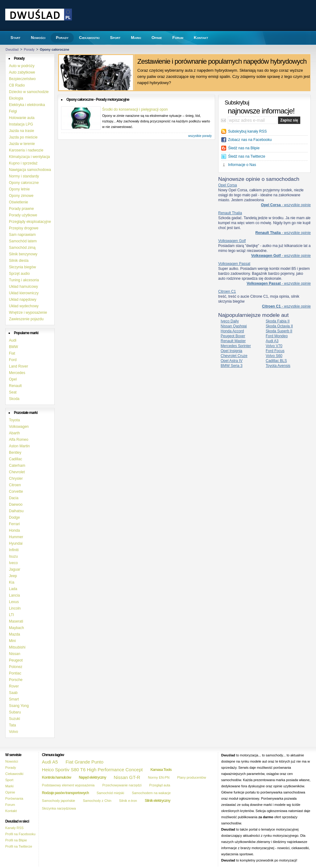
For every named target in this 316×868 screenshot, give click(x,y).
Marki (9, 786)
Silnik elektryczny (158, 801)
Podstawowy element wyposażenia (68, 785)
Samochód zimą (22, 248)
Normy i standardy (24, 176)
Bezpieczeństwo (22, 79)
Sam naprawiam (22, 235)
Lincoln (15, 608)
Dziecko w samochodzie (29, 92)
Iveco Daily (230, 321)
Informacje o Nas (242, 165)
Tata (12, 725)
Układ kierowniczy (24, 293)
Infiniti (14, 550)
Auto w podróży (22, 66)
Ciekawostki (14, 774)
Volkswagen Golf (232, 241)
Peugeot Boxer (233, 336)
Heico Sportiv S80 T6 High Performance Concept (92, 770)
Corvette (16, 491)
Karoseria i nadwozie (26, 150)
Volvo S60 (274, 356)
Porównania (14, 798)
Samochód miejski (110, 793)
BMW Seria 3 (232, 366)
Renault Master (233, 341)
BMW (13, 347)
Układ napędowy (23, 300)
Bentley (15, 453)
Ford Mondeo (277, 336)
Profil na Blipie (16, 840)
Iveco (13, 563)
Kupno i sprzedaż (23, 163)
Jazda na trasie (21, 131)
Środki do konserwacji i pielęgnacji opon (135, 109)
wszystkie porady (200, 136)
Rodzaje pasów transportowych (65, 793)
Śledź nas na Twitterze (247, 156)
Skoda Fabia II (278, 321)
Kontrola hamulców (56, 777)
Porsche (16, 680)
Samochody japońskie (59, 801)
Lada (13, 589)
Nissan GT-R (127, 777)
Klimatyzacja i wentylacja (29, 157)
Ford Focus (275, 351)
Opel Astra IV (232, 361)
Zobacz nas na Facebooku (250, 140)
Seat (13, 392)
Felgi (13, 111)
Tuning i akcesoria (24, 280)
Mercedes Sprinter (236, 346)
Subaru (15, 712)
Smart (14, 699)
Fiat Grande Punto (85, 762)
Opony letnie (19, 189)
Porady (29, 49)
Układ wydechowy (24, 306)
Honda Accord (232, 331)
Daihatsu (16, 511)
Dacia (14, 498)
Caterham (17, 466)
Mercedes (17, 373)
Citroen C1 (227, 291)
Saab (13, 693)
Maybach (17, 628)
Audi (13, 340)
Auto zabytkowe (22, 72)
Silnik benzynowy (23, 254)
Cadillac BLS (276, 361)
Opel (13, 379)
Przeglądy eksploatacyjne (30, 222)
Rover (14, 686)
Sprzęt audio (19, 274)
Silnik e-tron (128, 801)
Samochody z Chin (97, 801)
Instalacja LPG (21, 124)
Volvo (13, 732)
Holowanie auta (22, 118)
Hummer (16, 537)
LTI (11, 615)
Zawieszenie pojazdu (26, 319)
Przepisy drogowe (24, 228)
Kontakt (11, 811)
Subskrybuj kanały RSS (247, 131)
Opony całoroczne (24, 183)
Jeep (13, 576)
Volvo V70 (274, 346)
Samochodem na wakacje (151, 793)
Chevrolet (17, 472)
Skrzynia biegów (22, 267)
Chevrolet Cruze (234, 356)
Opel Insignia (231, 351)
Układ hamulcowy (23, 287)
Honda (14, 530)
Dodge (14, 517)
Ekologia (16, 98)
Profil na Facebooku (20, 834)
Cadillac (16, 459)
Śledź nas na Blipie (244, 148)
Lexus (14, 602)
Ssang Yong (19, 706)
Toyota (14, 420)
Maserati (16, 621)
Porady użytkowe (23, 215)
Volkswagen (19, 427)
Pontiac (15, 673)
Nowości (12, 761)
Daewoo (16, 504)
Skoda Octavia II (279, 326)
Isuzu (13, 556)
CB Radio (17, 85)
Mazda (15, 634)
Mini (12, 641)
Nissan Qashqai (234, 326)
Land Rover (19, 366)
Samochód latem (23, 241)
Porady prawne (21, 209)
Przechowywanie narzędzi (122, 785)
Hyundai (16, 543)
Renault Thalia (230, 213)
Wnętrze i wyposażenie (28, 313)
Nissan (15, 654)
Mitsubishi (17, 647)
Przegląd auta (160, 785)
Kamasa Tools (161, 770)
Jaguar (15, 569)
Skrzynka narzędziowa (59, 808)
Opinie (10, 792)
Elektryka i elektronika (27, 105)
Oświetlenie (19, 202)
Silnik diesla (19, 261)
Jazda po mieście (23, 137)
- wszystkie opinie (286, 205)
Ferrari (14, 524)
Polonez (16, 667)
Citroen (15, 485)
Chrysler (16, 479)
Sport (9, 780)
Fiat (12, 353)
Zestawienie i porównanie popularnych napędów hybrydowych (222, 61)
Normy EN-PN (159, 777)
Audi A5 (50, 762)
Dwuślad (12, 49)
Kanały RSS (14, 828)
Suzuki (15, 719)
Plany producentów (192, 777)
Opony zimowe (21, 196)
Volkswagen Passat (234, 264)
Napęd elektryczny (92, 777)
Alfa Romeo (19, 440)
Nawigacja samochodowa (30, 170)
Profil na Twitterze (19, 846)
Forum (10, 805)
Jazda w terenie (22, 144)
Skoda (14, 399)
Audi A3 (272, 341)
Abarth (14, 433)
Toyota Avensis (278, 366)
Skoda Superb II (279, 331)
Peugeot (16, 660)
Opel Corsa (228, 185)
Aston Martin (19, 446)
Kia (12, 582)
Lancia (14, 595)
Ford (13, 360)
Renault (15, 386)
